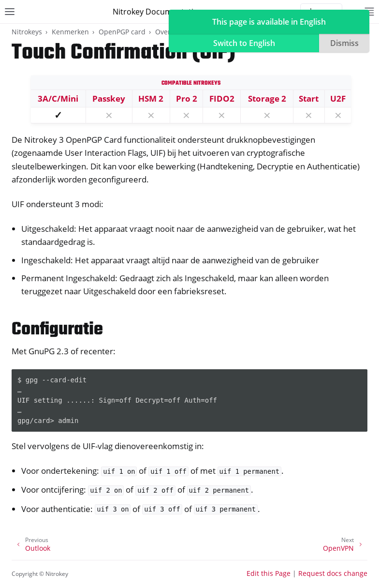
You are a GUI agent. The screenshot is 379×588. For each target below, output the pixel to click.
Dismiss (344, 43)
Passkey (109, 98)
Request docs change (333, 573)
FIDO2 (222, 98)
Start (309, 98)
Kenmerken (70, 32)
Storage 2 (267, 98)
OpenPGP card (122, 32)
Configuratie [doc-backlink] (57, 330)
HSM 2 (151, 98)
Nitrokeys (27, 32)
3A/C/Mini (58, 98)
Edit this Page (269, 573)
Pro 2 (187, 98)
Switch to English (244, 43)
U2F (338, 98)
